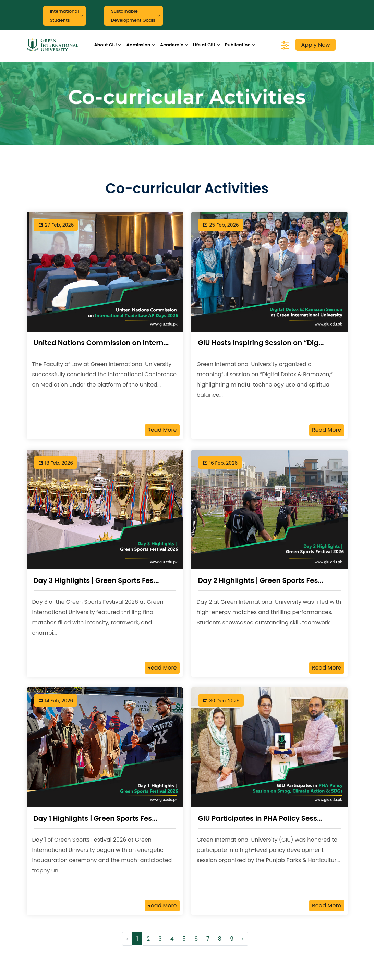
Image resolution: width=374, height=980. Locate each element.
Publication (238, 45)
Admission (138, 45)
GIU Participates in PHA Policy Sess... (260, 818)
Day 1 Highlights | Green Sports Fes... (95, 818)
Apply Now (315, 45)
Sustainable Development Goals (133, 16)
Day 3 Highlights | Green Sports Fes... (96, 580)
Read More (162, 430)
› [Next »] (243, 939)
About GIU (105, 45)
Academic (172, 45)
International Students (64, 16)
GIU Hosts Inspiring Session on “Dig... (261, 343)
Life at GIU (204, 45)
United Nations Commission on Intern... (101, 343)
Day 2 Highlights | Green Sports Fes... (261, 580)
